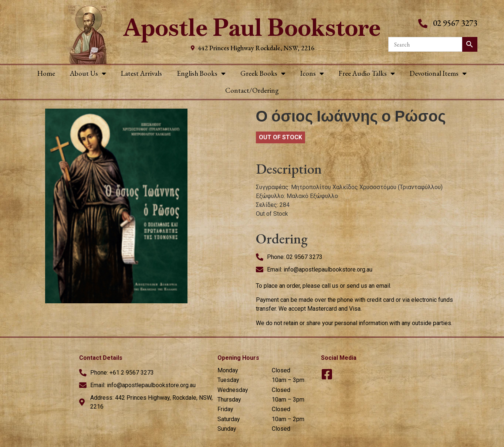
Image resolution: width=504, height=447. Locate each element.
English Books (201, 73)
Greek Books (263, 73)
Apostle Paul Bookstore (252, 28)
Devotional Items (438, 73)
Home (46, 73)
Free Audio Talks (367, 73)
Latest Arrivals (141, 73)
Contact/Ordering (252, 90)
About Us (88, 73)
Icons (312, 73)
